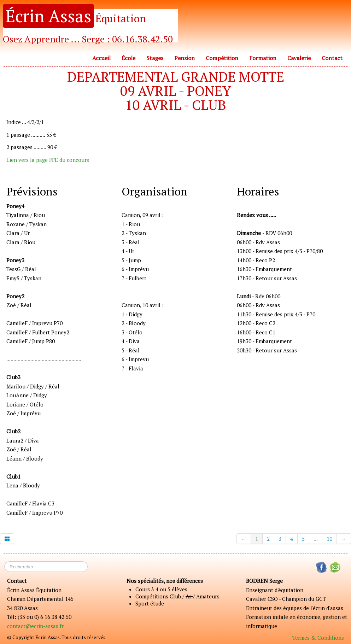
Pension (185, 58)
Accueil (101, 58)
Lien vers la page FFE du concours (48, 160)
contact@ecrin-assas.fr (35, 626)
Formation (263, 58)
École (128, 58)
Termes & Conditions (318, 638)
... (316, 539)
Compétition (222, 58)
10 (329, 539)
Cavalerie (299, 58)
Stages (155, 58)
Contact (332, 58)
